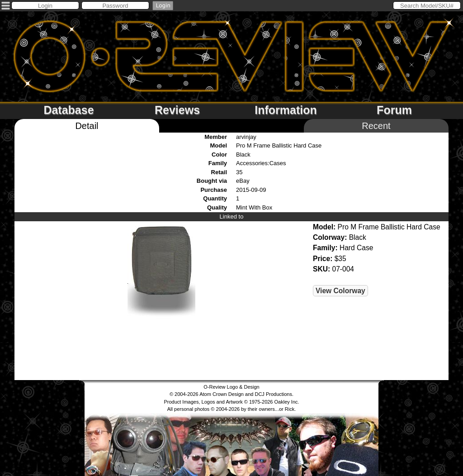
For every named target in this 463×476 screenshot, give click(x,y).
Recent (376, 126)
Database (69, 110)
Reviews (177, 110)
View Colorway (340, 291)
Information (286, 110)
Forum (394, 110)
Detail (87, 126)
